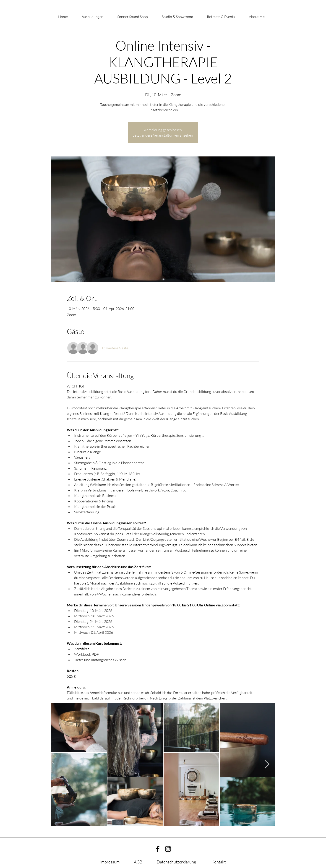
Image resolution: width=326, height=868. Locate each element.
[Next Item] (267, 765)
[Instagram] (168, 849)
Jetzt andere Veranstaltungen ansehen (163, 135)
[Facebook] (158, 849)
